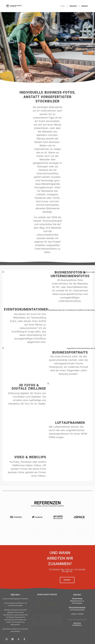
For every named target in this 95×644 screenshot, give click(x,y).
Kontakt (85, 6)
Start (63, 6)
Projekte (73, 6)
